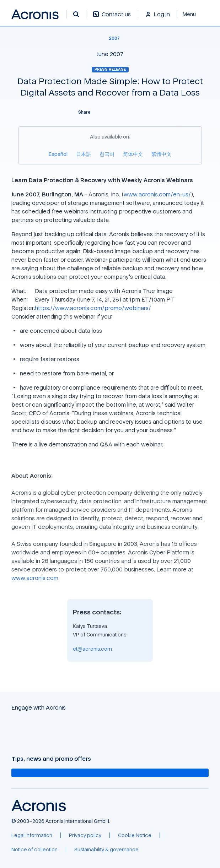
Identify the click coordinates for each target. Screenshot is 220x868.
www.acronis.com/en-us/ (157, 194)
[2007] (110, 38)
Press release (110, 69)
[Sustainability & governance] (106, 850)
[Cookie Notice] (135, 835)
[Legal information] (32, 835)
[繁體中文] (161, 154)
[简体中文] (133, 154)
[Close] (193, 14)
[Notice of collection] (34, 850)
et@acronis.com (92, 649)
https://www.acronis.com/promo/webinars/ (93, 308)
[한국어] (107, 154)
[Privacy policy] (85, 835)
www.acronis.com (35, 578)
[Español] (58, 154)
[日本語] (84, 154)
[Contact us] (112, 18)
